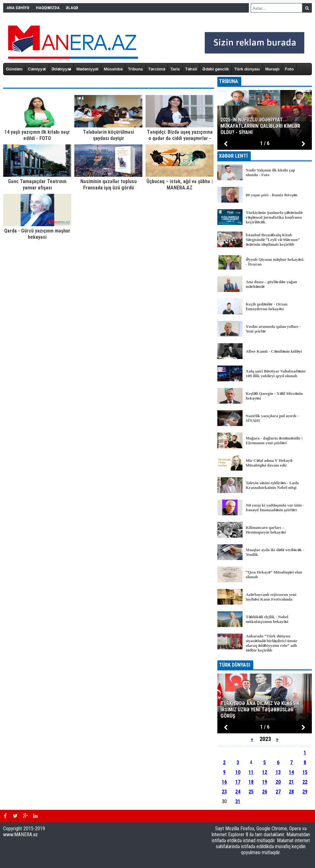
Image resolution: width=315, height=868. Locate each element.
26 (265, 792)
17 (238, 782)
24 (238, 792)
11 (251, 772)
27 (278, 792)
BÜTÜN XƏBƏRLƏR (265, 656)
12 (265, 772)
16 (224, 782)
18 (251, 782)
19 (265, 782)
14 (291, 772)
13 (278, 772)
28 (291, 792)
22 (305, 782)
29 (305, 792)
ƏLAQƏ (72, 8)
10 (238, 772)
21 (291, 782)
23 (224, 792)
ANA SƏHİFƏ (18, 8)
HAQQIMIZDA (48, 8)
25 (251, 792)
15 (305, 772)
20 (278, 782)
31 (238, 801)
